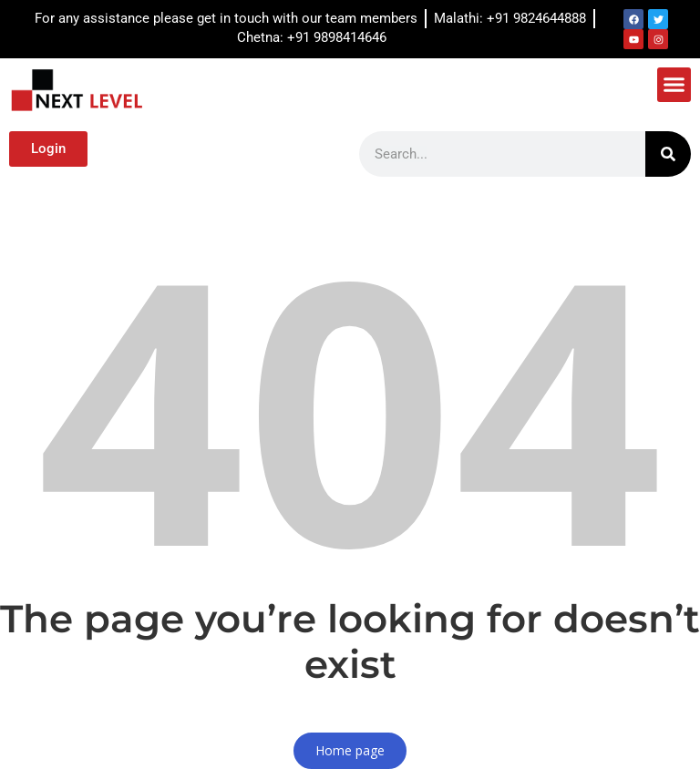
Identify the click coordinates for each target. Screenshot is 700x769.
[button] (674, 85)
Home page (350, 750)
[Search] (668, 154)
